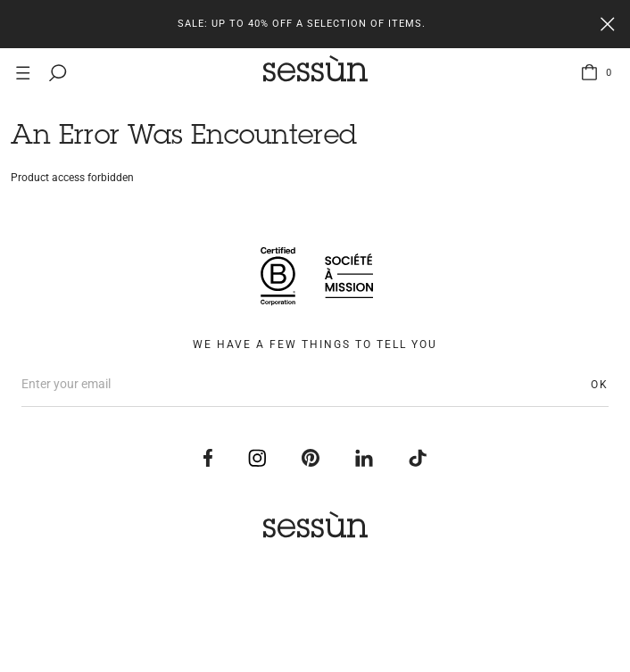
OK (600, 385)
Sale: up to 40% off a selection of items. (302, 24)
